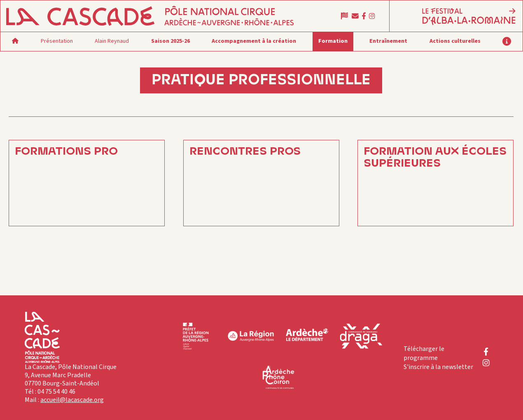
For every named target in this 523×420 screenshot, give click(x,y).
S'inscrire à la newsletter (438, 367)
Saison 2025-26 (170, 41)
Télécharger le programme (424, 353)
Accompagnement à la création (254, 41)
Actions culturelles (455, 41)
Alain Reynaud (112, 41)
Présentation (57, 41)
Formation (333, 41)
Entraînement (388, 41)
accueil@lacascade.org (72, 400)
